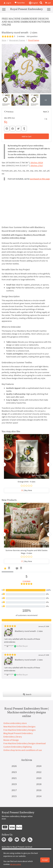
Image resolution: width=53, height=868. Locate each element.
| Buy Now (27, 490)
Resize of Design (11, 740)
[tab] (7, 569)
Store (4, 40)
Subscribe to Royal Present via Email (17, 847)
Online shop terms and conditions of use (23, 750)
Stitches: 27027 (37, 165)
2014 (39, 796)
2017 (14, 790)
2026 (14, 766)
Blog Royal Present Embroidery (18, 733)
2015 (14, 796)
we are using (15, 864)
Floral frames (34, 40)
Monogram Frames (17, 40)
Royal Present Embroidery (26, 9)
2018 (39, 784)
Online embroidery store (15, 723)
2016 (39, 790)
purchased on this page (40, 179)
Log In (7, 3)
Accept (45, 860)
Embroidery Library (13, 737)
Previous (10, 112)
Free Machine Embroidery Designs (20, 730)
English (33, 3)
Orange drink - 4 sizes (26, 482)
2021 (14, 778)
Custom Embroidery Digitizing (18, 747)
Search (27, 694)
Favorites (20, 3)
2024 (39, 766)
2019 (14, 784)
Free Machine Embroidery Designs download (25, 743)
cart (48, 3)
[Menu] (4, 9)
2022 (39, 772)
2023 (14, 772)
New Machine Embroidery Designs (19, 726)
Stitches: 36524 (37, 163)
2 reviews (21, 36)
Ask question (32, 36)
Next (45, 112)
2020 (39, 778)
